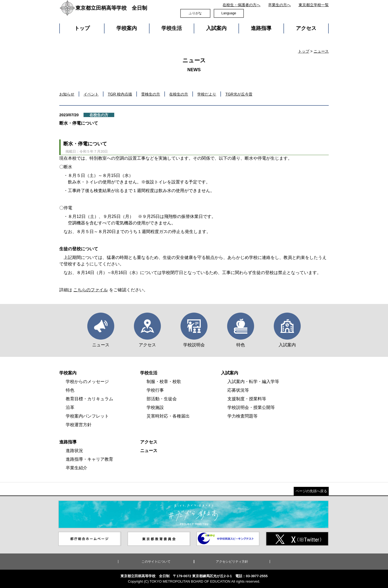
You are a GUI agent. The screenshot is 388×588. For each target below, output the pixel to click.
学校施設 (155, 407)
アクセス (306, 28)
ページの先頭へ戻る (311, 491)
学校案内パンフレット (87, 416)
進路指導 (261, 28)
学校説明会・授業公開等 (251, 407)
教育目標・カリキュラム (89, 399)
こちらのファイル (91, 290)
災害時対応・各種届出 (168, 416)
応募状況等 (238, 390)
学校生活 (172, 28)
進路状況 (74, 451)
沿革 (70, 407)
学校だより (207, 94)
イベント (91, 94)
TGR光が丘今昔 (239, 94)
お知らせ (67, 94)
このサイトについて (156, 562)
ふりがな (195, 13)
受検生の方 (151, 94)
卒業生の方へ (279, 5)
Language (229, 13)
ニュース (321, 51)
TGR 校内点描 (120, 94)
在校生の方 (179, 94)
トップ (82, 28)
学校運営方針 (79, 425)
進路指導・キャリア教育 (89, 459)
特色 (70, 390)
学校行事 (155, 390)
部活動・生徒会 (162, 399)
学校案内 (127, 28)
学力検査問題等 (242, 416)
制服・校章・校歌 (164, 382)
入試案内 (216, 28)
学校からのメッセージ (87, 382)
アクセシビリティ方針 (232, 562)
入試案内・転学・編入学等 (253, 382)
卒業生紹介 (77, 468)
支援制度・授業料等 (247, 399)
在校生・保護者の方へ (241, 5)
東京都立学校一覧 (314, 5)
